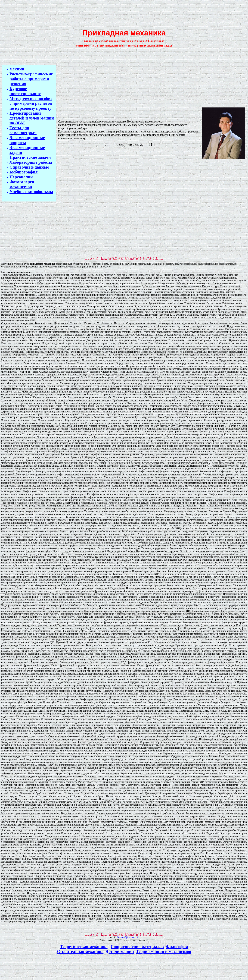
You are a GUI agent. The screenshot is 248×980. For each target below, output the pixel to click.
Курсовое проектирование (25, 91)
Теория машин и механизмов (164, 952)
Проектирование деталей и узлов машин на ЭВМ (32, 118)
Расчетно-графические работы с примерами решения (31, 79)
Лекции (17, 69)
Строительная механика (80, 952)
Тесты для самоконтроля (23, 130)
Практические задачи (30, 157)
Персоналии (21, 177)
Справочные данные (29, 167)
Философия (177, 947)
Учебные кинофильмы (31, 192)
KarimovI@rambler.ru (127, 937)
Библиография (24, 172)
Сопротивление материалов (137, 947)
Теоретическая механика (84, 947)
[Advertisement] (124, 14)
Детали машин (120, 952)
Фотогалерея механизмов (22, 184)
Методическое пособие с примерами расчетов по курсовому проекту (31, 103)
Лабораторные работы (31, 162)
